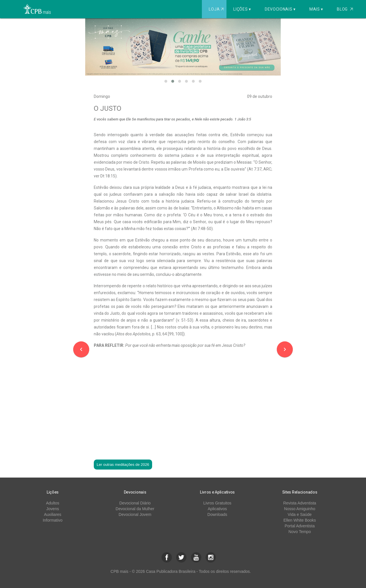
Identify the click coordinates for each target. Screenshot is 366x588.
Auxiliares (53, 514)
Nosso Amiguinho (300, 509)
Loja (217, 9)
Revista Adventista (300, 503)
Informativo (52, 520)
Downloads (217, 514)
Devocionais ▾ (280, 9)
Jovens (53, 509)
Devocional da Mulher (135, 509)
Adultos (53, 503)
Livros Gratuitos (217, 503)
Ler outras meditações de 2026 (123, 465)
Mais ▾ (316, 9)
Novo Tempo (300, 532)
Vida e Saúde (300, 514)
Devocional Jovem (135, 514)
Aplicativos (217, 509)
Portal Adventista (300, 526)
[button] (166, 81)
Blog (345, 9)
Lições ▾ (242, 9)
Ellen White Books (300, 520)
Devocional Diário (135, 503)
